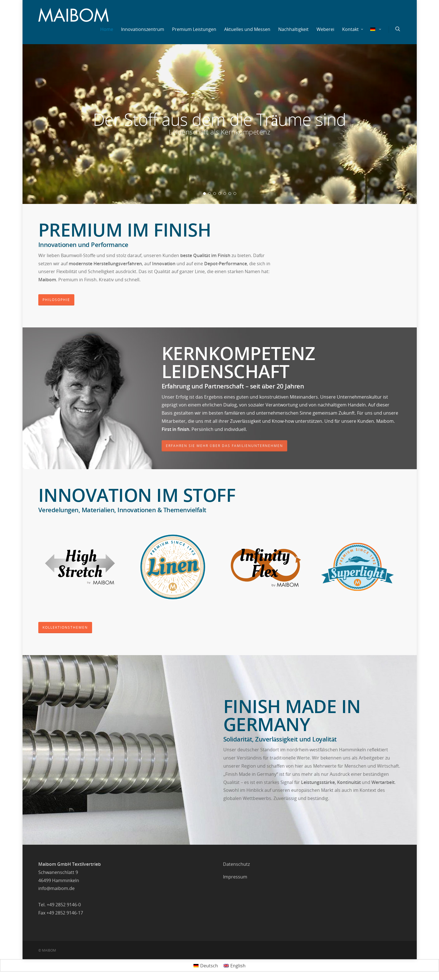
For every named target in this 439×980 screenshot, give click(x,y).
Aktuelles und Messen (247, 29)
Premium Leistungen (194, 29)
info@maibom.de (56, 888)
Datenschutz (236, 864)
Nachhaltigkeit (293, 29)
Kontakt (353, 29)
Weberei (325, 29)
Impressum (235, 877)
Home (107, 29)
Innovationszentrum (143, 29)
